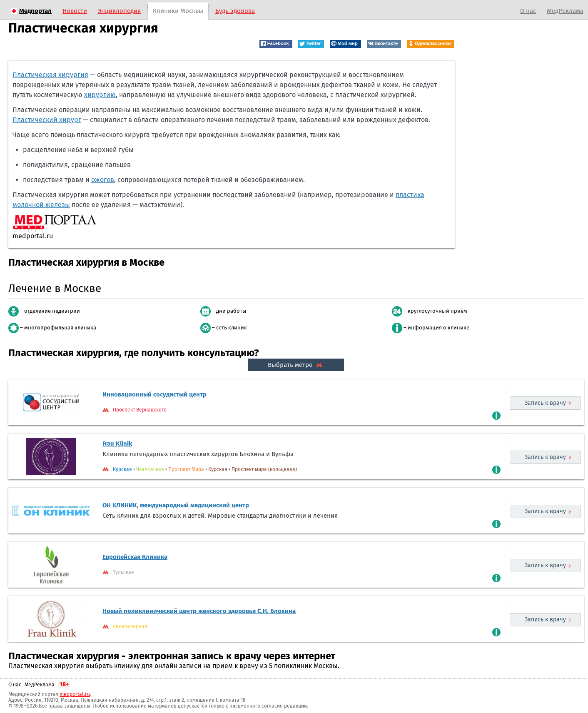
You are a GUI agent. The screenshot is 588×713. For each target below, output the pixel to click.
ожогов (103, 180)
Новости (75, 11)
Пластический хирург (47, 120)
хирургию (100, 95)
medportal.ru (75, 694)
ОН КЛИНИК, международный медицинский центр (176, 505)
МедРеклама (565, 11)
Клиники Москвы (178, 11)
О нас (528, 11)
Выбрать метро (296, 365)
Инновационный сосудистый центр (154, 394)
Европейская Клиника (135, 557)
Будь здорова (235, 11)
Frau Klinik (117, 444)
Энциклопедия (119, 11)
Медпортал (35, 11)
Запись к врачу (545, 403)
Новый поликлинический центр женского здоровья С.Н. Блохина (199, 611)
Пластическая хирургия (50, 75)
